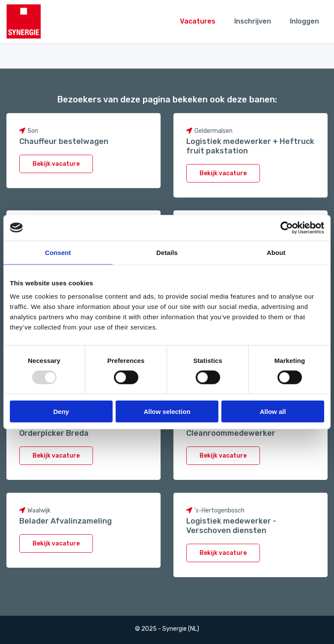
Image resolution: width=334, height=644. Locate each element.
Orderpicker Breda (54, 433)
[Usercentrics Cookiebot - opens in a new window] (287, 228)
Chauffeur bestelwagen (64, 141)
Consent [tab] (58, 252)
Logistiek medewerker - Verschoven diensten (231, 526)
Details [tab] (167, 252)
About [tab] (276, 252)
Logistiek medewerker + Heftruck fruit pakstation (250, 146)
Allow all (273, 412)
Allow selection (167, 412)
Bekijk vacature (56, 164)
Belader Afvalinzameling (66, 521)
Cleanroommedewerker (231, 433)
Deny (61, 412)
